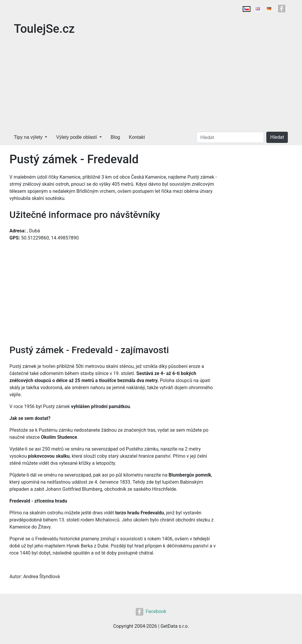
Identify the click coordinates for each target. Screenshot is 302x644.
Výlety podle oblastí (77, 137)
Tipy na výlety (28, 137)
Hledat (277, 137)
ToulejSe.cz (44, 29)
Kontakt (137, 137)
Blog (115, 137)
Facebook (151, 611)
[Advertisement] (151, 85)
